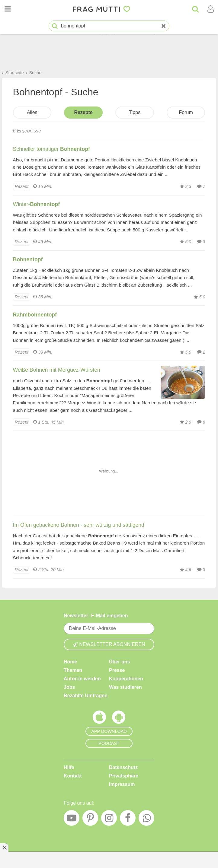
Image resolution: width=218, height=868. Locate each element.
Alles (32, 112)
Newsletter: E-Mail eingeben (96, 616)
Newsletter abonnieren (109, 644)
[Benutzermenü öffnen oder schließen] (210, 9)
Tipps (135, 112)
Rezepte (83, 112)
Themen (73, 670)
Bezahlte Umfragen (86, 696)
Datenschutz (123, 767)
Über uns (119, 662)
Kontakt (73, 776)
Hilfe (69, 767)
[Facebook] (128, 819)
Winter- (36, 204)
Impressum (122, 784)
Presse (117, 670)
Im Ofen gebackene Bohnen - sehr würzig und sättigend (79, 525)
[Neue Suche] (164, 26)
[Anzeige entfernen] (4, 847)
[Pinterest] (90, 819)
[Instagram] (109, 819)
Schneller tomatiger (51, 149)
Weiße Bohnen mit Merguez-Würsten (57, 370)
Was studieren (125, 687)
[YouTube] (72, 819)
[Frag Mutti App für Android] (119, 719)
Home (70, 662)
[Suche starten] (55, 26)
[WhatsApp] (146, 819)
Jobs (69, 687)
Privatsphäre (124, 776)
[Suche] (195, 9)
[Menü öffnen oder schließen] (8, 9)
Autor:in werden (82, 679)
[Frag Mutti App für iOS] (99, 719)
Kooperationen (126, 679)
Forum (186, 112)
